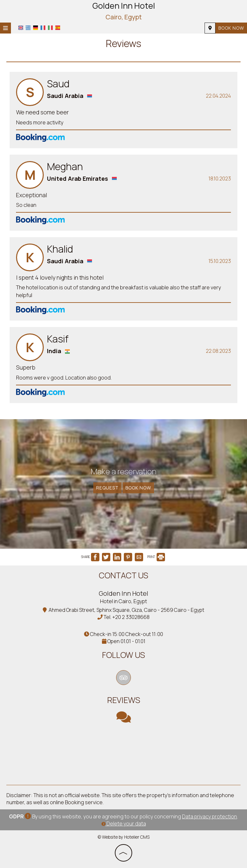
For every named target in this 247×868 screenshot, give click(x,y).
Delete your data (124, 824)
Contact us (123, 575)
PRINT (156, 557)
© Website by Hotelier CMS (124, 837)
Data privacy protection (210, 816)
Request (107, 488)
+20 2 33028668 (131, 617)
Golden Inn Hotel (123, 11)
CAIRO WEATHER (123, 754)
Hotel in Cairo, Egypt (123, 601)
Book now (231, 28)
